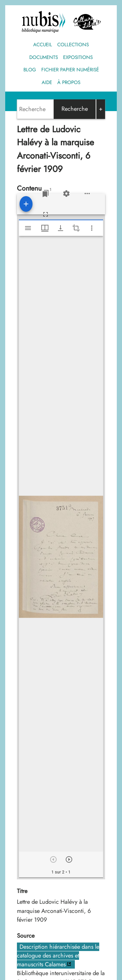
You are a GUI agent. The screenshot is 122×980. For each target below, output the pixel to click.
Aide (47, 82)
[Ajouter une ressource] (26, 204)
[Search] (35, 109)
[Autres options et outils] (92, 228)
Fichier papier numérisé (70, 70)
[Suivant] (69, 859)
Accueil (43, 45)
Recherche (75, 109)
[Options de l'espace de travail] (87, 194)
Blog (30, 70)
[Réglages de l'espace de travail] (66, 194)
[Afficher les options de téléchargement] (61, 228)
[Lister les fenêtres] (46, 194)
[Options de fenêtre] (45, 228)
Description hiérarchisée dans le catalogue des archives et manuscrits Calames (58, 956)
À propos (69, 82)
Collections (73, 45)
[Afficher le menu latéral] (28, 228)
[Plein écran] (46, 214)
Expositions (78, 57)
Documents (44, 57)
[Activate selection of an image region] (76, 228)
